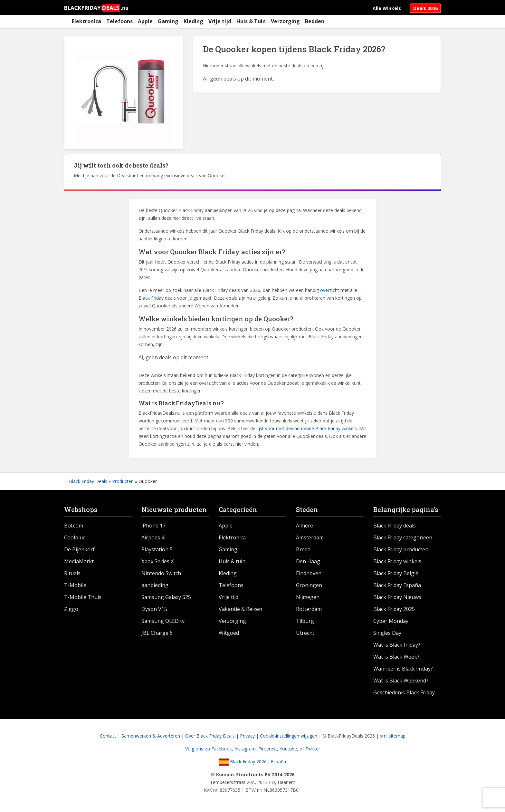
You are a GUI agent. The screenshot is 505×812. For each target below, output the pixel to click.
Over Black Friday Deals (210, 736)
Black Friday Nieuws (397, 597)
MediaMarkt (79, 561)
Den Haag (308, 561)
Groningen (309, 585)
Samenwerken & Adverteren (151, 736)
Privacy (247, 736)
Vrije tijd (220, 21)
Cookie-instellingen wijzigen (289, 736)
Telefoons (119, 21)
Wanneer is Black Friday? (403, 669)
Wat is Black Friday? (397, 645)
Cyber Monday (391, 621)
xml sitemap (393, 736)
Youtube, (290, 749)
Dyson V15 (154, 609)
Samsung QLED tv (163, 621)
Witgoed (229, 633)
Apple (145, 21)
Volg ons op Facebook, (210, 749)
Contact (108, 736)
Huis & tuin (232, 561)
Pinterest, (269, 749)
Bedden (315, 21)
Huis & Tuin (251, 21)
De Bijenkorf (79, 549)
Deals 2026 (425, 8)
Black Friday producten (401, 549)
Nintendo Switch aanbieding (161, 579)
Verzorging (285, 21)
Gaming (168, 21)
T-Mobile (75, 585)
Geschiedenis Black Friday (404, 692)
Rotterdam (309, 609)
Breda (303, 549)
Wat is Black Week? (396, 657)
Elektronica (86, 21)
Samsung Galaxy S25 (166, 597)
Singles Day (387, 633)
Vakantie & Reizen (240, 609)
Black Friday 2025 (394, 609)
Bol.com (74, 526)
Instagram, (246, 749)
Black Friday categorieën (403, 537)
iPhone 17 (153, 526)
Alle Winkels (387, 8)
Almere (305, 526)
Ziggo (71, 609)
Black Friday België (396, 573)
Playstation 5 (157, 549)
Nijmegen (308, 597)
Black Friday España (397, 585)
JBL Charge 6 (157, 633)
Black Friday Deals (88, 481)
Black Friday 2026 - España (252, 762)
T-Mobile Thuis (83, 597)
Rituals (72, 573)
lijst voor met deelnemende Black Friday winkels (307, 428)
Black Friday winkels (397, 561)
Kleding (193, 21)
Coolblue (75, 537)
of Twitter (310, 749)
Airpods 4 (153, 537)
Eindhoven (309, 573)
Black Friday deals (395, 526)
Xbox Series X (157, 561)
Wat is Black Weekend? (401, 681)
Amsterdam (310, 537)
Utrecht (305, 633)
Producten (123, 481)
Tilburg (305, 621)
